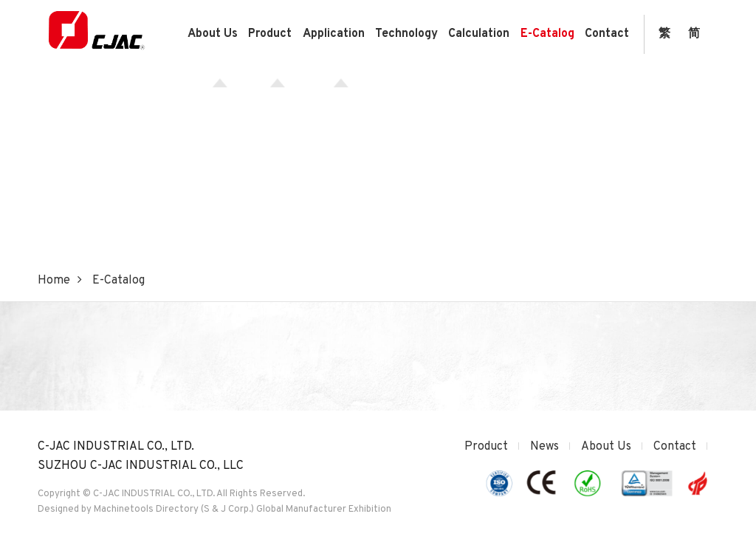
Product (270, 34)
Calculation (479, 34)
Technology (406, 34)
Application (334, 34)
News (544, 447)
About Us (213, 34)
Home (54, 281)
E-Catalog (547, 34)
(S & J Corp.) (226, 510)
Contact (607, 34)
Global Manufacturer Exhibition (324, 510)
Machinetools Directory (146, 510)
